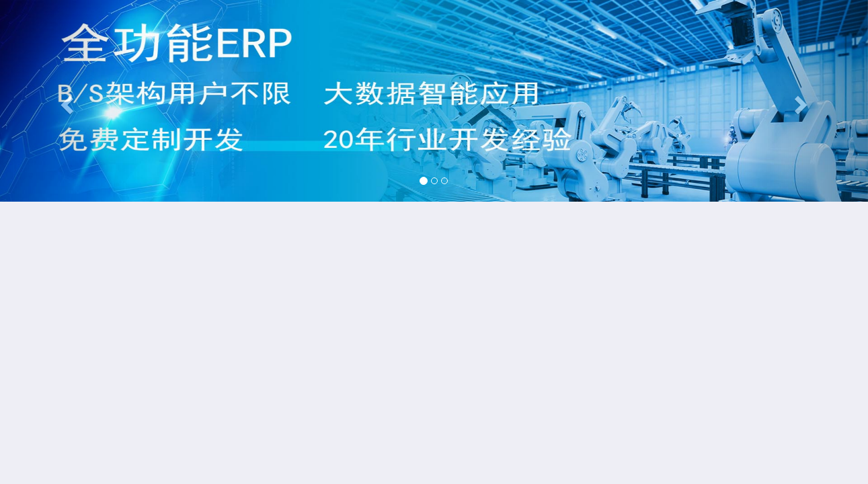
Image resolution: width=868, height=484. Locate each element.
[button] (65, 101)
